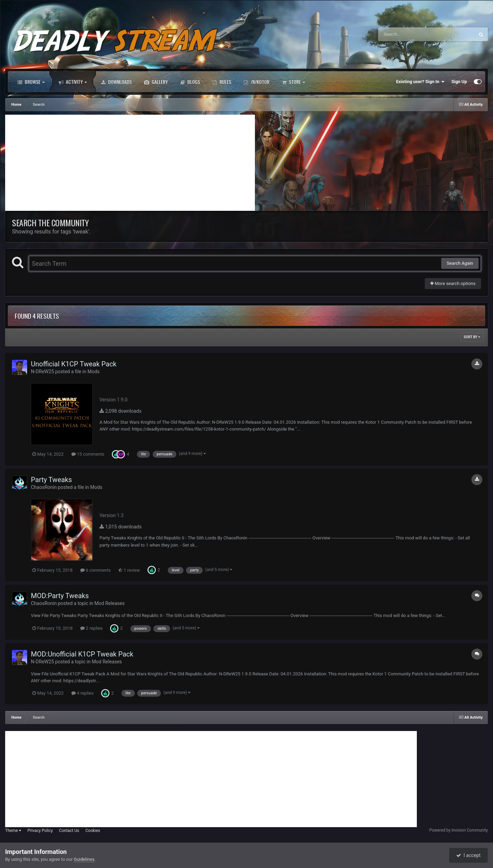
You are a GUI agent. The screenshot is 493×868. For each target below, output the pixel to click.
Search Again (460, 263)
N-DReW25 (42, 372)
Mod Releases (109, 603)
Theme (13, 831)
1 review (129, 570)
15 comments (88, 454)
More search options (453, 283)
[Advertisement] (130, 163)
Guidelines (84, 859)
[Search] (409, 34)
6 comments (96, 570)
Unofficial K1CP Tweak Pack (74, 364)
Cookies (93, 831)
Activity (73, 82)
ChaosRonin (44, 487)
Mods (93, 372)
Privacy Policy (40, 831)
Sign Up (459, 82)
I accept (468, 855)
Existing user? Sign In (420, 82)
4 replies (83, 693)
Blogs (190, 82)
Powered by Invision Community (459, 830)
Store (293, 82)
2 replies (91, 628)
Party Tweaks (51, 480)
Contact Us (69, 831)
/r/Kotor (256, 82)
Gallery (156, 82)
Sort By (472, 337)
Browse (31, 82)
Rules (222, 82)
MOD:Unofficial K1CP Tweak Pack (82, 654)
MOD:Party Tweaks (60, 596)
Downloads (116, 82)
